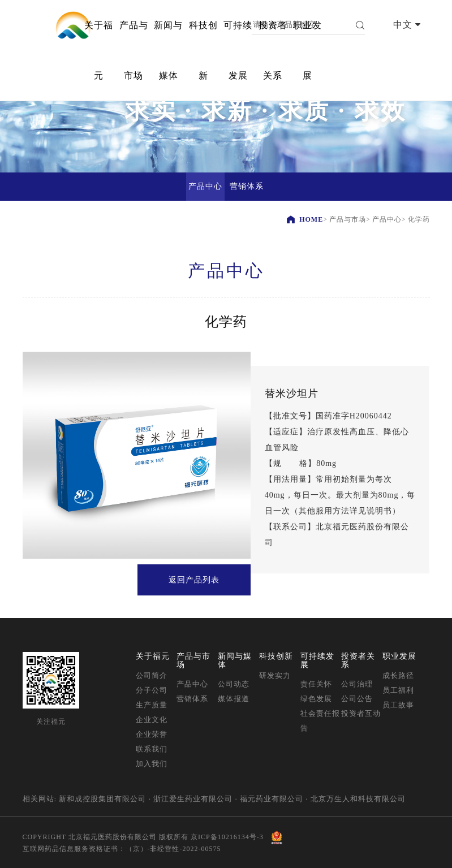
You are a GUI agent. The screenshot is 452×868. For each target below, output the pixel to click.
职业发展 (307, 50)
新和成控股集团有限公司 (102, 799)
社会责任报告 (320, 721)
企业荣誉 (152, 734)
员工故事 (398, 705)
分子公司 (152, 690)
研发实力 (275, 675)
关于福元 (99, 50)
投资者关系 (273, 50)
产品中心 (387, 219)
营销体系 (192, 699)
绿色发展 (316, 699)
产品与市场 (134, 50)
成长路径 (398, 675)
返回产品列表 (194, 580)
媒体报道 (234, 699)
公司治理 (357, 684)
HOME (311, 219)
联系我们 (152, 749)
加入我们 (152, 764)
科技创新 (203, 50)
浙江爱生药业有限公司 (193, 799)
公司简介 (152, 675)
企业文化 (152, 720)
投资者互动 (361, 713)
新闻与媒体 (168, 50)
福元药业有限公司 (272, 799)
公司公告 (357, 699)
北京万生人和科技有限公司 (358, 799)
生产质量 (152, 705)
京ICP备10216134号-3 (227, 837)
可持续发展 (238, 50)
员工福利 (398, 690)
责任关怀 (316, 684)
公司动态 (234, 684)
